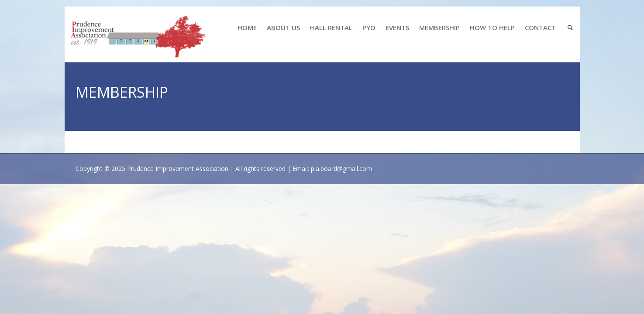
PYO (369, 27)
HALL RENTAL (331, 27)
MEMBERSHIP (439, 27)
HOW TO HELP (492, 27)
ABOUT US (283, 27)
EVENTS (397, 27)
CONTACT (540, 27)
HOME (247, 27)
